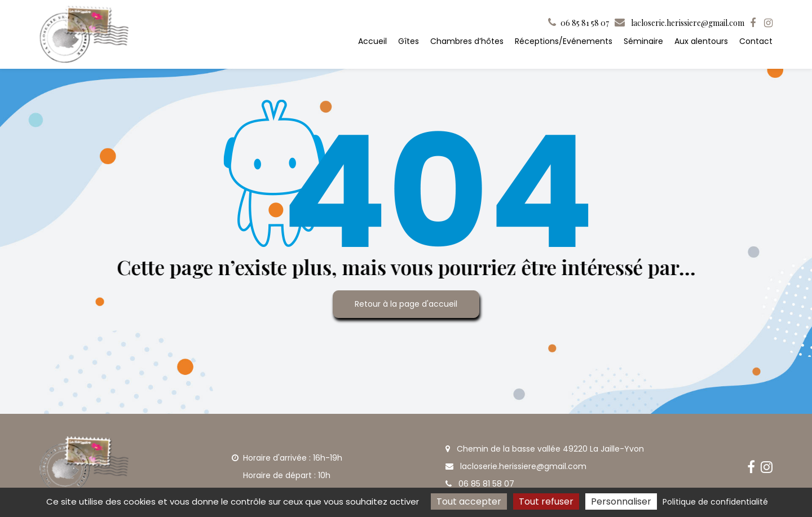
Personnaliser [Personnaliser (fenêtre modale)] (621, 501)
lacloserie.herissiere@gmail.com (679, 23)
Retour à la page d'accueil (406, 304)
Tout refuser (546, 501)
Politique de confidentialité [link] (715, 502)
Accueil (372, 41)
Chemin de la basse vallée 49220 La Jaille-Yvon (545, 449)
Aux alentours (701, 41)
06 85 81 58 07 (480, 484)
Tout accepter (469, 501)
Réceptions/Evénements (564, 41)
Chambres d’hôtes (467, 41)
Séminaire (643, 41)
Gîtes (409, 41)
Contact (756, 41)
